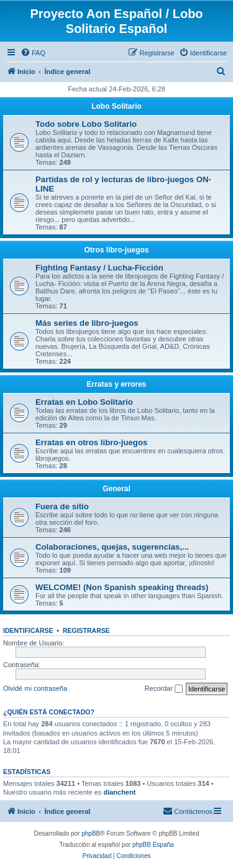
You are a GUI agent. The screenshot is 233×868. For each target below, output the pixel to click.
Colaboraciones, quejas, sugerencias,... (112, 547)
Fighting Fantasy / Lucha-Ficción (99, 268)
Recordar (164, 689)
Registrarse (86, 630)
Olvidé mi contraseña (35, 688)
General (116, 489)
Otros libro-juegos (116, 250)
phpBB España (153, 845)
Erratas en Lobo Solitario (84, 402)
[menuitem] (33, 53)
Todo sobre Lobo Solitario (86, 124)
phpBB (91, 833)
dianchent (119, 792)
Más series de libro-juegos (87, 323)
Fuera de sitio (62, 506)
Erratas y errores (116, 384)
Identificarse (28, 630)
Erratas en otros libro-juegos (91, 442)
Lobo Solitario (116, 106)
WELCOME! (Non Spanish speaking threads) (122, 587)
